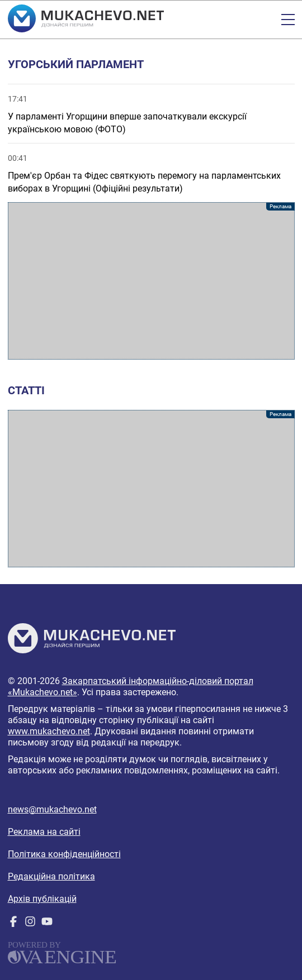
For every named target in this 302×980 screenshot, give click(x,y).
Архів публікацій (42, 899)
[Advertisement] (151, 281)
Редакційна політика (51, 876)
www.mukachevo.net (49, 731)
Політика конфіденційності (64, 854)
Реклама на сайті (44, 832)
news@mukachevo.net (52, 809)
